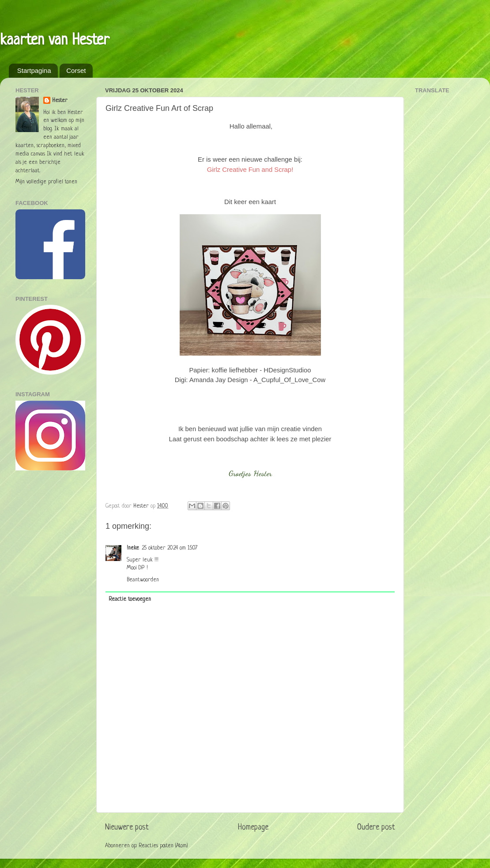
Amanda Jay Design (219, 380)
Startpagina (34, 70)
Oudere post (376, 827)
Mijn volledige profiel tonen (46, 182)
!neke (133, 548)
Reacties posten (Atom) (163, 846)
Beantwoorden (143, 580)
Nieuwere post (127, 827)
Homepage (253, 827)
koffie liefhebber (235, 370)
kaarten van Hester (55, 41)
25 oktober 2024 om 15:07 (170, 548)
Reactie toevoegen (130, 599)
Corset (76, 70)
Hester (60, 101)
